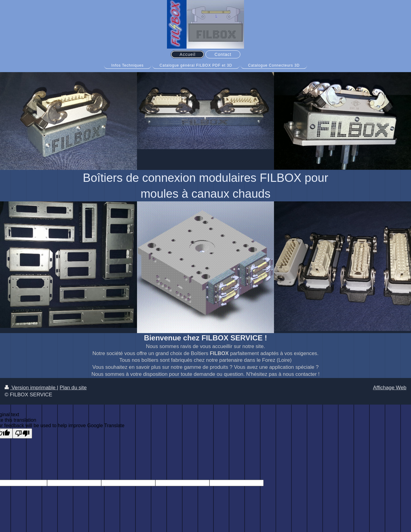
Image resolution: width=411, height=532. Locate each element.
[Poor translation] (22, 433)
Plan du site (73, 388)
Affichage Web (390, 388)
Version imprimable (31, 388)
